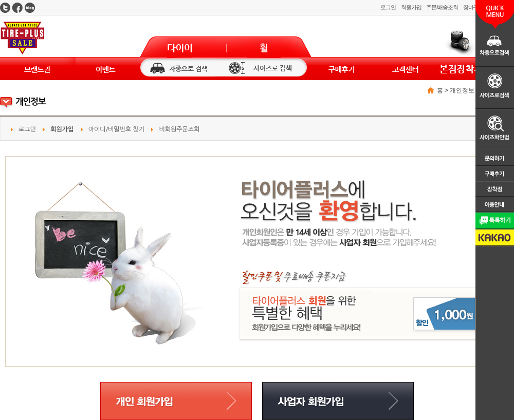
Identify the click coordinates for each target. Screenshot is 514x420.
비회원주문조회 (179, 129)
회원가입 (411, 7)
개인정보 (462, 90)
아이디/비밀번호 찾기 (116, 129)
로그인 (388, 7)
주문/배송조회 (442, 7)
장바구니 (473, 7)
